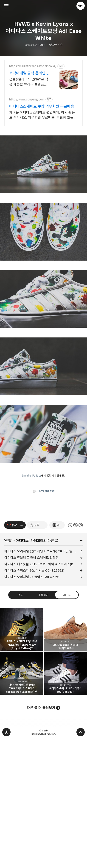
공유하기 (43, 723)
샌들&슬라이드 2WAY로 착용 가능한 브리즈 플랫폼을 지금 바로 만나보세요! (29, 82)
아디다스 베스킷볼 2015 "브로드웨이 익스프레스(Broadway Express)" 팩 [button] (22, 801)
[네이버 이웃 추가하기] (57, 653)
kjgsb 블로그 (6, 860)
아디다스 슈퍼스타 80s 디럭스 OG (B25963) (34, 699)
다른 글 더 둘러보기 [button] (41, 836)
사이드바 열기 (6, 6)
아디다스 (22, 669)
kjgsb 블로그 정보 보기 (81, 6)
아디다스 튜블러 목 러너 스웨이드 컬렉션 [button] (65, 758)
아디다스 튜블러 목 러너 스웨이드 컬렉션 (31, 686)
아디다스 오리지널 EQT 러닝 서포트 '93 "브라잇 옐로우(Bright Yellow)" (43, 679)
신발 (8, 669)
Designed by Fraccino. (44, 862)
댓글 (20, 723)
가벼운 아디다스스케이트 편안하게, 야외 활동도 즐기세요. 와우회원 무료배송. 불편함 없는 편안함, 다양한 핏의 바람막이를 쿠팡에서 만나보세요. (43, 115)
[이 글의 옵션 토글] (22, 653)
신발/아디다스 (56, 45)
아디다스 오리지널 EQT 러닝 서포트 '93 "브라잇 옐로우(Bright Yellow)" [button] (22, 758)
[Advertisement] (43, 163)
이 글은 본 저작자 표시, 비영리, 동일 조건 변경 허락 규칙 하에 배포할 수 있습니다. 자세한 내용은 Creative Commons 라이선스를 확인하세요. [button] (75, 653)
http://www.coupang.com (27, 99)
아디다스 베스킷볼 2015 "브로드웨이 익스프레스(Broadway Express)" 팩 (43, 692)
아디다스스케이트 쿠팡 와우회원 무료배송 (42, 106)
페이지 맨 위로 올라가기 (81, 860)
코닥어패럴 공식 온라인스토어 (29, 73)
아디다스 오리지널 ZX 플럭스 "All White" (32, 705)
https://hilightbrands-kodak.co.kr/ (33, 66)
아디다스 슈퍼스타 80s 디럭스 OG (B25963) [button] (65, 801)
